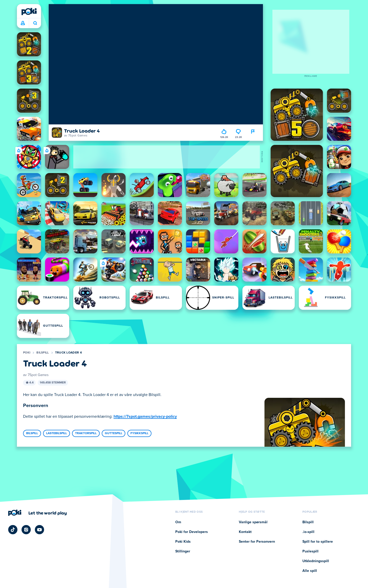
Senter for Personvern (257, 542)
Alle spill (310, 571)
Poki (27, 353)
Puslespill (310, 551)
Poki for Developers (192, 532)
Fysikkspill (139, 433)
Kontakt (245, 532)
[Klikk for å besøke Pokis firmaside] (38, 513)
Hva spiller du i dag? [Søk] (35, 23)
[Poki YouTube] (39, 530)
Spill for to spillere (318, 542)
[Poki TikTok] (13, 530)
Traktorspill (86, 433)
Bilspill (43, 353)
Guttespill (114, 433)
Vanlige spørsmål (253, 522)
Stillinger (183, 551)
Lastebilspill (57, 433)
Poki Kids (183, 542)
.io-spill (308, 532)
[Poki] (29, 12)
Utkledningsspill (316, 561)
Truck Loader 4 (68, 353)
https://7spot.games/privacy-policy (145, 416)
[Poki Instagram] (26, 530)
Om (178, 522)
